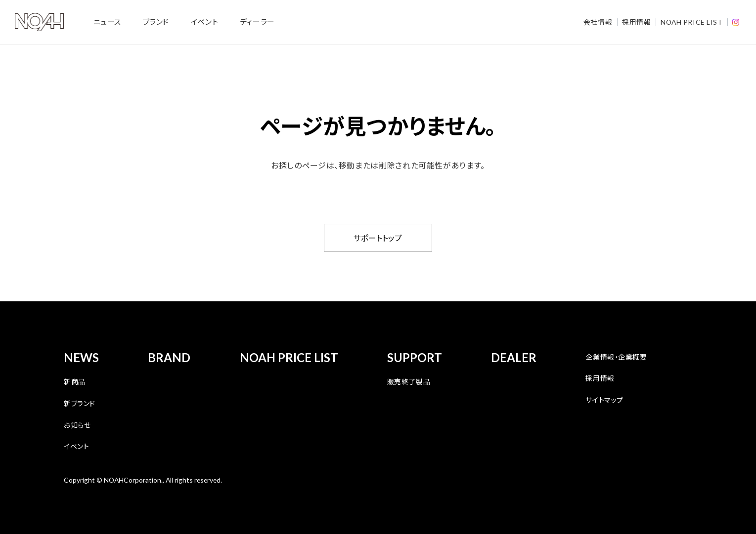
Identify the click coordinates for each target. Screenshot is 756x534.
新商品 (75, 381)
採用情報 (636, 22)
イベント (204, 21)
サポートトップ (378, 238)
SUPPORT (415, 357)
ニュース (107, 21)
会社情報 (598, 22)
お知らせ (77, 425)
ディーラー (257, 21)
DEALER (514, 357)
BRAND (169, 357)
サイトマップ (604, 400)
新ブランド (80, 403)
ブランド (156, 21)
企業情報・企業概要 (616, 357)
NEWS (81, 357)
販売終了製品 (409, 381)
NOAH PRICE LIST (691, 22)
